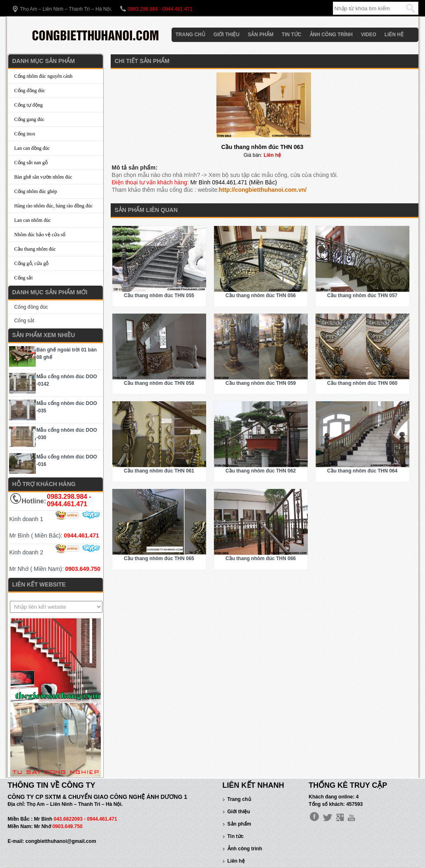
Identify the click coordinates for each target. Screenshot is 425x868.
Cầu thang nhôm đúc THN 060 (362, 383)
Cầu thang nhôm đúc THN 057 (362, 296)
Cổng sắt (24, 278)
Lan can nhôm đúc (33, 220)
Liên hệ (394, 35)
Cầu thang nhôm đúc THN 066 (261, 558)
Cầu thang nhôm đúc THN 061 (159, 471)
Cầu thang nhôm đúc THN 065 (159, 558)
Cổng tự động (29, 105)
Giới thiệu (226, 35)
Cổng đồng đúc (30, 91)
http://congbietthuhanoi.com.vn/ (263, 190)
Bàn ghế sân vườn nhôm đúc (43, 177)
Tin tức (292, 35)
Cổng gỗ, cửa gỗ (32, 263)
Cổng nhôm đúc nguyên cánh (44, 76)
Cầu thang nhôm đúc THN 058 (159, 383)
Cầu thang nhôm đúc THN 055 (159, 296)
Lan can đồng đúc (32, 148)
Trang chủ (190, 35)
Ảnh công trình (331, 35)
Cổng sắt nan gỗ (31, 163)
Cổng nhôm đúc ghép (36, 191)
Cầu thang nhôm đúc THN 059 (261, 383)
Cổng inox (25, 134)
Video (368, 35)
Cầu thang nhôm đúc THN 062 (261, 471)
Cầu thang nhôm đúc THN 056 (261, 296)
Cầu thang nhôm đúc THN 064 (362, 471)
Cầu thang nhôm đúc (35, 249)
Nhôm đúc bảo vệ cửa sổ (40, 235)
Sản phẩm (261, 35)
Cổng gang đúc (30, 119)
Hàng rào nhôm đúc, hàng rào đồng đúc (54, 206)
